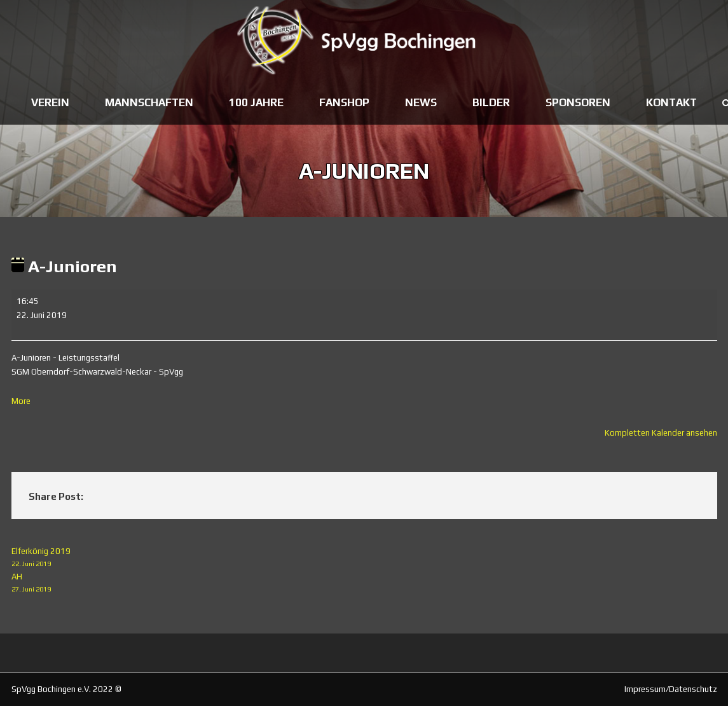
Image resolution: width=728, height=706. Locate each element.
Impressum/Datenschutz (671, 689)
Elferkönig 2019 (364, 558)
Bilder (491, 102)
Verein (50, 102)
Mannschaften (149, 102)
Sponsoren (578, 102)
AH (364, 584)
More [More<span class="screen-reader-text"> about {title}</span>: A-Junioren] (21, 401)
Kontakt (671, 102)
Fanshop (344, 102)
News (421, 102)
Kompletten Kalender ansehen (661, 433)
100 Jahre (256, 102)
